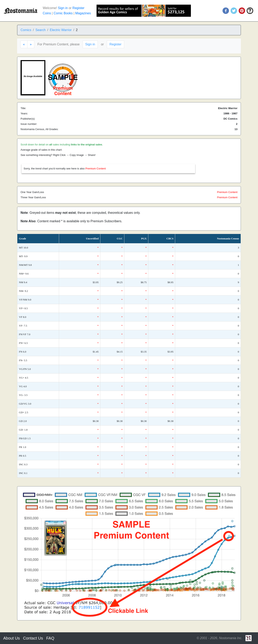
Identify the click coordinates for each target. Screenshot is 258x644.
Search (41, 30)
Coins (47, 13)
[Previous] (24, 44)
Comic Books (63, 13)
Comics (26, 30)
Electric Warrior (61, 30)
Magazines (83, 13)
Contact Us (33, 638)
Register (78, 8)
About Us (11, 638)
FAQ (50, 638)
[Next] (31, 44)
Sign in (63, 8)
